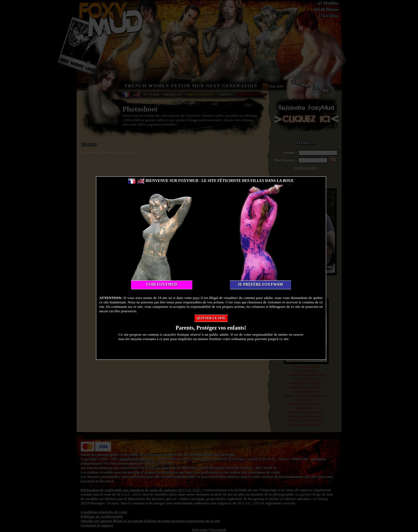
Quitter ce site (211, 318)
